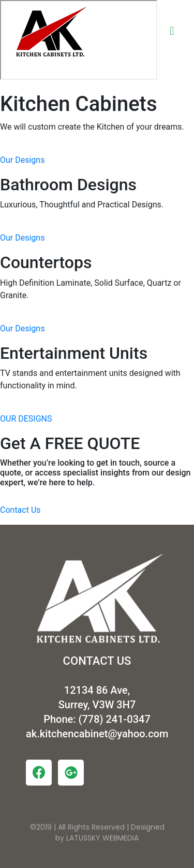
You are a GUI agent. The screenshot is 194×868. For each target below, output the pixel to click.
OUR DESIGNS (26, 419)
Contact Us (20, 510)
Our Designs (22, 160)
